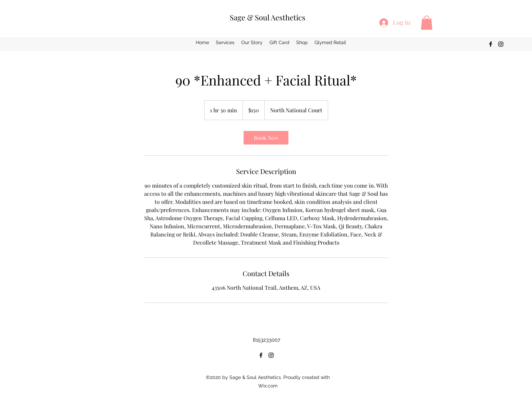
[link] (266, 138)
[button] (427, 23)
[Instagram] (501, 44)
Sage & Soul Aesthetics (268, 17)
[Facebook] (491, 44)
